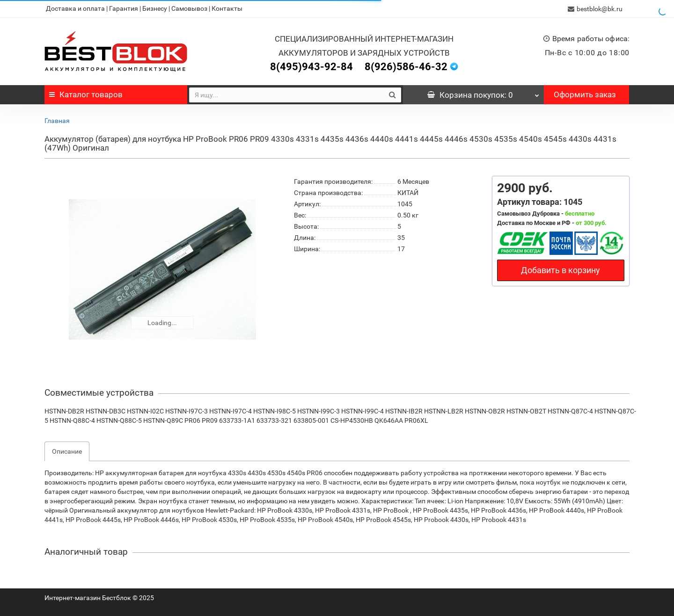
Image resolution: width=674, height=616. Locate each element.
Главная (57, 120)
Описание (67, 451)
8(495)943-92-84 (311, 66)
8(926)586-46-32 (406, 66)
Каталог (86, 94)
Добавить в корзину (560, 270)
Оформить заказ (585, 94)
